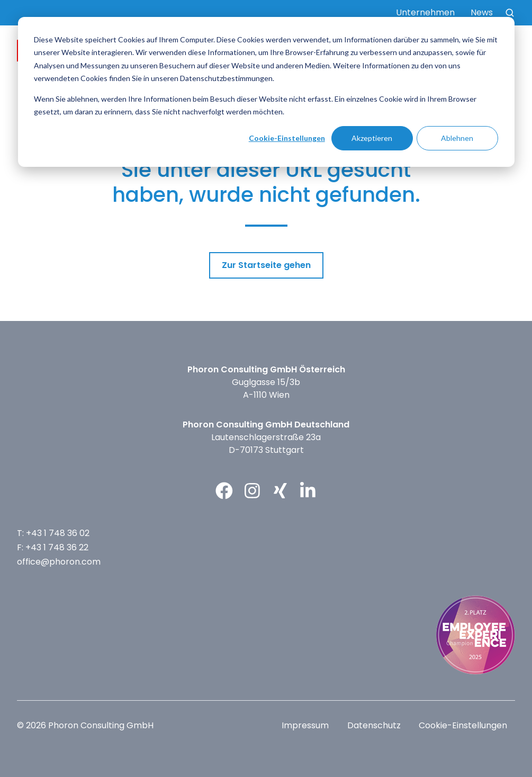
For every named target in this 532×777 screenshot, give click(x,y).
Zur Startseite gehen (266, 265)
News (482, 12)
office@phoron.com (59, 562)
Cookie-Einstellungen (287, 138)
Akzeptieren (372, 138)
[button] (510, 13)
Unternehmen (425, 12)
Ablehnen (457, 138)
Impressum (305, 725)
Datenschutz (374, 725)
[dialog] (266, 92)
